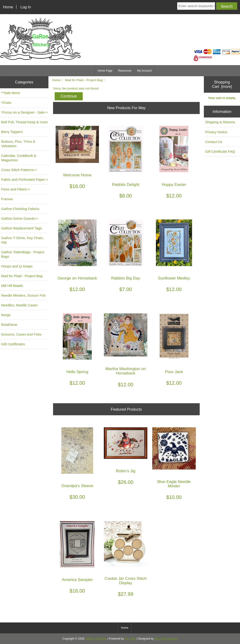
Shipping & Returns (220, 122)
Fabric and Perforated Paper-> (25, 179)
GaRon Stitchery (96, 639)
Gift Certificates (13, 344)
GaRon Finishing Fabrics (20, 209)
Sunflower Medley (174, 278)
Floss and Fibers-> (16, 189)
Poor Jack (174, 372)
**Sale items (11, 93)
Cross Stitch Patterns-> (19, 170)
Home (8, 7)
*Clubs (6, 103)
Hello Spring (77, 372)
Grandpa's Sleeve (77, 486)
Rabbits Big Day (126, 278)
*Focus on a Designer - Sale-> (24, 112)
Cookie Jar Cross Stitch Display (126, 581)
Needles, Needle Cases (19, 305)
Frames (7, 199)
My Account (144, 71)
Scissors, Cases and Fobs (21, 334)
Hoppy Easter (174, 185)
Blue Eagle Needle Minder (174, 484)
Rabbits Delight (126, 185)
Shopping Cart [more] (222, 84)
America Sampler (77, 580)
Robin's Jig (126, 471)
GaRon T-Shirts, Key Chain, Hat (22, 240)
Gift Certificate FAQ (220, 151)
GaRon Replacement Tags (21, 228)
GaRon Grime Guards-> (20, 218)
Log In (26, 7)
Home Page (105, 71)
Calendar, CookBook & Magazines (19, 158)
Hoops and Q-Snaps (17, 266)
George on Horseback (77, 278)
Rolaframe (9, 325)
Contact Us (214, 142)
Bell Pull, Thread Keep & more (24, 122)
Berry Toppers (12, 132)
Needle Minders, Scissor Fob (23, 295)
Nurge (6, 315)
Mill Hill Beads (12, 286)
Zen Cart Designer (166, 639)
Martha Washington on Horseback (126, 371)
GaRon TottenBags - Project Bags (23, 254)
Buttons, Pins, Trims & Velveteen (18, 144)
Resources (125, 71)
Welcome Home (77, 175)
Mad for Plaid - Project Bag (84, 80)
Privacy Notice (216, 132)
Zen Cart (130, 639)
